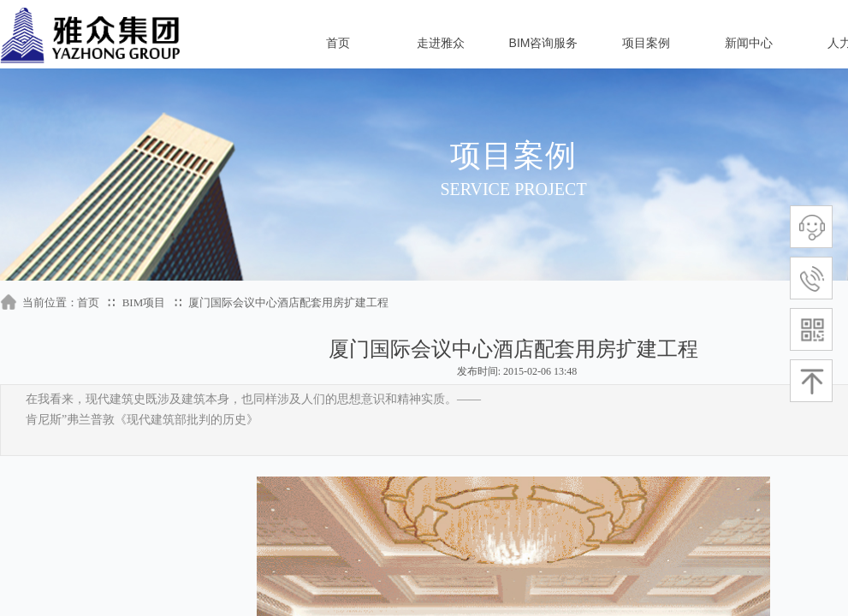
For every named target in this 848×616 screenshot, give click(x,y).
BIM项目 (144, 302)
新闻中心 (749, 43)
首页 (338, 43)
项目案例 (646, 43)
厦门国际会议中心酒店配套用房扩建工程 (288, 302)
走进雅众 (441, 43)
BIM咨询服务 (544, 43)
